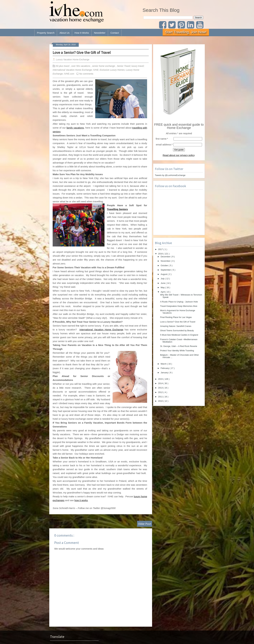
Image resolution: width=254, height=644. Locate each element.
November (166, 261)
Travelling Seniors (117, 209)
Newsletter (100, 33)
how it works (81, 500)
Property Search (46, 33)
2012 (161, 392)
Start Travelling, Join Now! (186, 32)
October (165, 265)
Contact (115, 33)
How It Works (82, 33)
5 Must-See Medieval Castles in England (179, 335)
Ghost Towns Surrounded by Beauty (177, 330)
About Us (64, 33)
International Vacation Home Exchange (101, 330)
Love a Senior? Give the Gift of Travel (82, 52)
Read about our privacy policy (179, 155)
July (163, 279)
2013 (161, 388)
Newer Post (59, 523)
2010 (161, 401)
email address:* (164, 145)
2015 (161, 379)
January (165, 373)
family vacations (75, 128)
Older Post (145, 524)
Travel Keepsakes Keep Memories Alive (179, 306)
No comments (86, 74)
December (166, 257)
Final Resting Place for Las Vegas (176, 317)
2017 (161, 249)
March (164, 364)
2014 (161, 383)
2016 (161, 254)
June (163, 283)
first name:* (162, 139)
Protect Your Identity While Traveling (177, 351)
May (163, 287)
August (164, 274)
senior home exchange (104, 66)
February (165, 368)
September (166, 270)
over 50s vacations (81, 66)
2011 (161, 397)
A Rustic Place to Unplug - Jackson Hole (179, 302)
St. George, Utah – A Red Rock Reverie (179, 346)
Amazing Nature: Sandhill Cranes (176, 326)
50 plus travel (63, 66)
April (163, 292)
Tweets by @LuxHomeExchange (170, 175)
